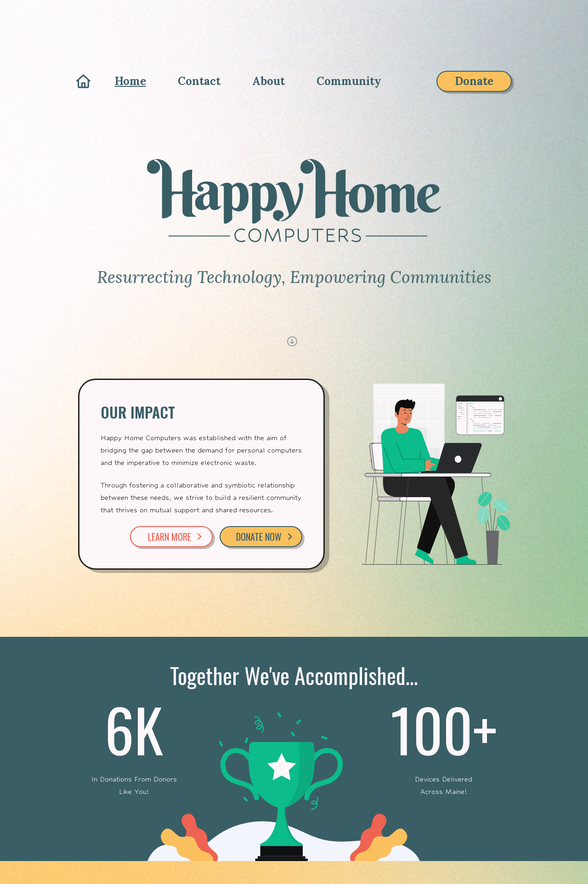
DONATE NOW (264, 537)
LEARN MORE (175, 537)
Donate (474, 81)
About (269, 81)
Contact (199, 81)
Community (349, 81)
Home (130, 81)
